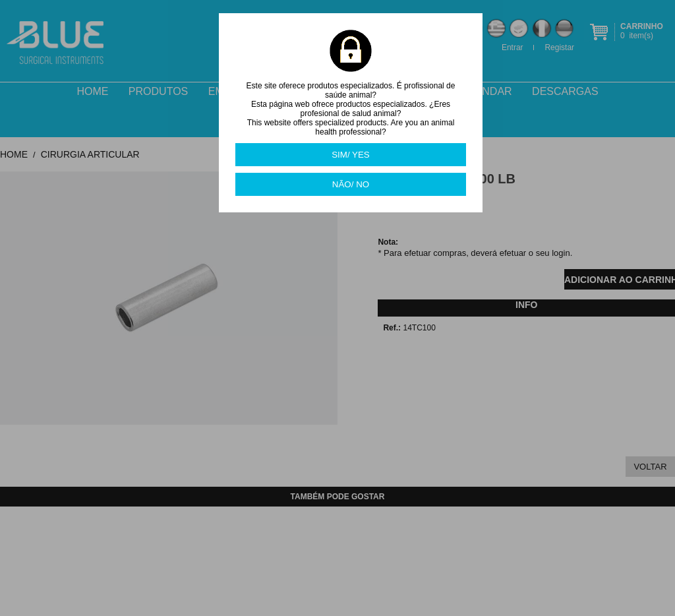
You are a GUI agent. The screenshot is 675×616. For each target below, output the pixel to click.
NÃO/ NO (351, 184)
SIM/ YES (351, 155)
